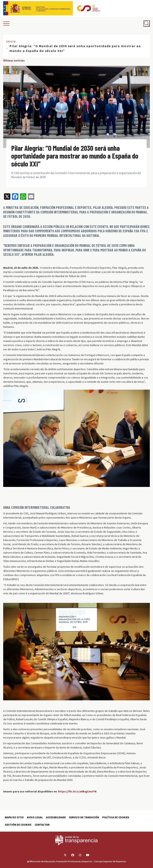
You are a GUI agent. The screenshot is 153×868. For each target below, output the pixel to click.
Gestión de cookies (18, 825)
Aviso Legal (35, 817)
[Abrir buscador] (147, 23)
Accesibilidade (56, 817)
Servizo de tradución (84, 817)
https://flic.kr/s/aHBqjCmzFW (77, 791)
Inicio (11, 41)
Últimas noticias (14, 60)
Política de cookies (116, 817)
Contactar (42, 825)
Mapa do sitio (14, 817)
